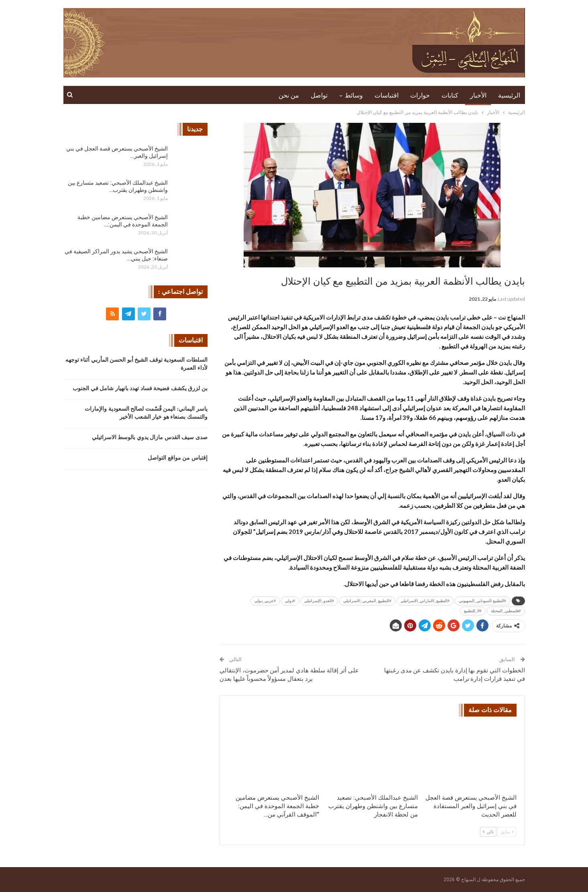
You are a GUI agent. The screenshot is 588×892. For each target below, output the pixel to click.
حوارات (420, 95)
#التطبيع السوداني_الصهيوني (482, 601)
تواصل (319, 95)
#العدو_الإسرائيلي (319, 601)
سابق (507, 832)
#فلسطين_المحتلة (506, 611)
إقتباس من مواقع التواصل (178, 458)
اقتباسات (387, 95)
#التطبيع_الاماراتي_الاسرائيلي (425, 601)
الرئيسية (509, 95)
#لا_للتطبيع (473, 611)
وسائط (354, 95)
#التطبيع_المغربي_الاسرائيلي (367, 601)
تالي (488, 832)
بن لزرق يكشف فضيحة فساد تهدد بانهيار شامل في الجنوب (140, 388)
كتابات (450, 95)
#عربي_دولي (265, 601)
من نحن (289, 95)
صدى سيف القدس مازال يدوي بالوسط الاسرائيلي (150, 437)
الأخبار (478, 95)
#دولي (290, 601)
